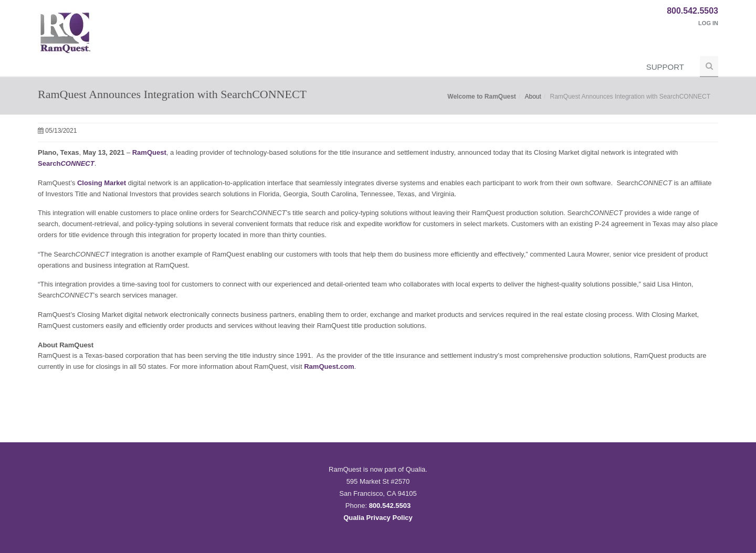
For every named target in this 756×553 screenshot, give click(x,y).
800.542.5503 (692, 11)
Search (66, 163)
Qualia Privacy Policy (378, 518)
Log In (708, 23)
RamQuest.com (329, 366)
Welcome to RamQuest (481, 97)
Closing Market (102, 183)
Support (665, 67)
